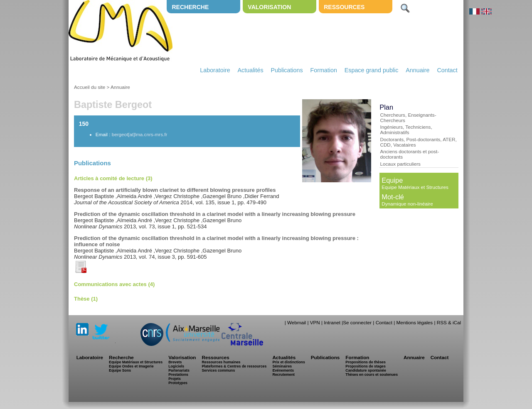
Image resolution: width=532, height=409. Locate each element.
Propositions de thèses (365, 362)
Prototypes (178, 383)
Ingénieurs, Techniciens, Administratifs (406, 130)
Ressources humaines (221, 362)
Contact (447, 70)
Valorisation (269, 7)
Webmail (297, 322)
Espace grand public (372, 70)
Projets (175, 379)
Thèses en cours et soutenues (372, 375)
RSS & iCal (449, 322)
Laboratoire (215, 70)
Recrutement (283, 375)
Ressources (344, 7)
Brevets (175, 362)
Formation (324, 70)
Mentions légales (414, 322)
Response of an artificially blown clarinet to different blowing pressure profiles (175, 190)
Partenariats (179, 370)
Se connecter (357, 322)
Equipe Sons (120, 370)
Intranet (332, 322)
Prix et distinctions (288, 362)
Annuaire (417, 70)
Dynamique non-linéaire (407, 204)
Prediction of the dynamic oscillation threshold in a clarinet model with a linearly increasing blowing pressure (215, 214)
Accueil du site (90, 87)
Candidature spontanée (366, 370)
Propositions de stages (365, 366)
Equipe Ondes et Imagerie (131, 366)
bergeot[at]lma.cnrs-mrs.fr (140, 134)
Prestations (178, 375)
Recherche (190, 7)
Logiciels (176, 366)
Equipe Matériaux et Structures (415, 187)
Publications (287, 70)
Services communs (218, 370)
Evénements (283, 370)
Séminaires (282, 366)
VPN (315, 322)
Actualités (251, 70)
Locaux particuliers (400, 164)
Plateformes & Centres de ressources (234, 366)
